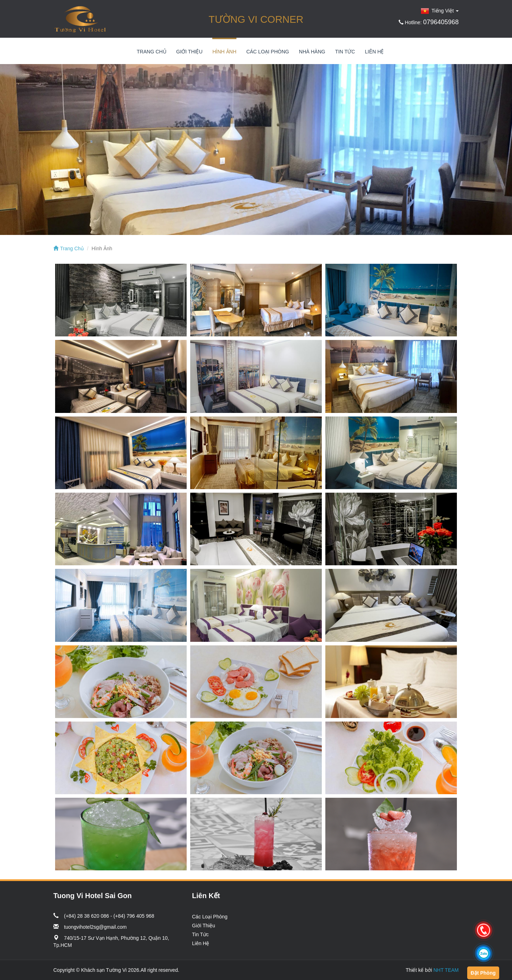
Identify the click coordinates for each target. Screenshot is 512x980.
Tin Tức (345, 52)
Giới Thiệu (190, 52)
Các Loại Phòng (268, 52)
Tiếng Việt (440, 11)
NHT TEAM (446, 970)
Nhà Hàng (312, 52)
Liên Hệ (374, 52)
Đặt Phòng (483, 973)
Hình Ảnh (224, 52)
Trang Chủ (152, 52)
